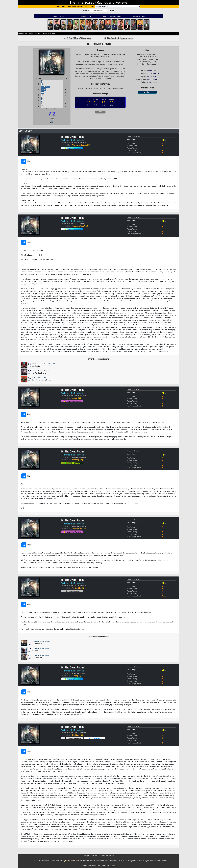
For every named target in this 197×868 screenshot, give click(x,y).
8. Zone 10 (36, 651)
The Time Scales (82, 3)
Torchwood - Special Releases (41, 371)
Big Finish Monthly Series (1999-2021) (44, 364)
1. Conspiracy (37, 644)
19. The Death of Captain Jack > (118, 38)
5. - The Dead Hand (39, 373)
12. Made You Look (39, 658)
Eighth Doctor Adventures (40, 378)
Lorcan (76, 676)
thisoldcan (78, 735)
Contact (113, 866)
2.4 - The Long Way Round (42, 380)
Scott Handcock (153, 73)
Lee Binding (152, 70)
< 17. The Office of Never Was (77, 38)
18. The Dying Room (72, 137)
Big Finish (147, 92)
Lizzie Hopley (152, 82)
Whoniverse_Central (81, 145)
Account (91, 6)
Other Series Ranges (80, 6)
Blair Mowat (152, 76)
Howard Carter (152, 79)
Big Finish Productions (71, 861)
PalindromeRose (80, 226)
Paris (100, 112)
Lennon (77, 398)
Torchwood (29, 33)
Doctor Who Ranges (64, 6)
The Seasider (78, 588)
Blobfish (77, 460)
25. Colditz (36, 366)
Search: (85, 11)
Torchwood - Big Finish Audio (45, 33)
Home (20, 33)
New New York (79, 529)
